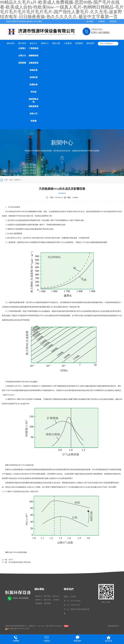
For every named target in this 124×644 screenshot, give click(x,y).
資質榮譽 (22, 63)
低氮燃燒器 (34, 63)
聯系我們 (113, 21)
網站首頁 (11, 43)
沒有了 (11, 560)
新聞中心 (45, 43)
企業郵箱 (101, 21)
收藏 (109, 626)
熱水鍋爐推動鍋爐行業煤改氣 (20, 562)
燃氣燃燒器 (34, 106)
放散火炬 (34, 114)
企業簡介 (22, 48)
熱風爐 (34, 121)
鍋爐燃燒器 (34, 56)
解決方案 (56, 43)
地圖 (113, 626)
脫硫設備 (34, 70)
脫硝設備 (34, 77)
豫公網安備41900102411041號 (17, 629)
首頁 (11, 180)
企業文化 (22, 56)
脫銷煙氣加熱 (34, 100)
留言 (117, 626)
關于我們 (22, 43)
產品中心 (34, 43)
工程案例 (68, 43)
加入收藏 (90, 21)
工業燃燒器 (34, 48)
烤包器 (34, 92)
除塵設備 (34, 85)
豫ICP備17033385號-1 (54, 626)
